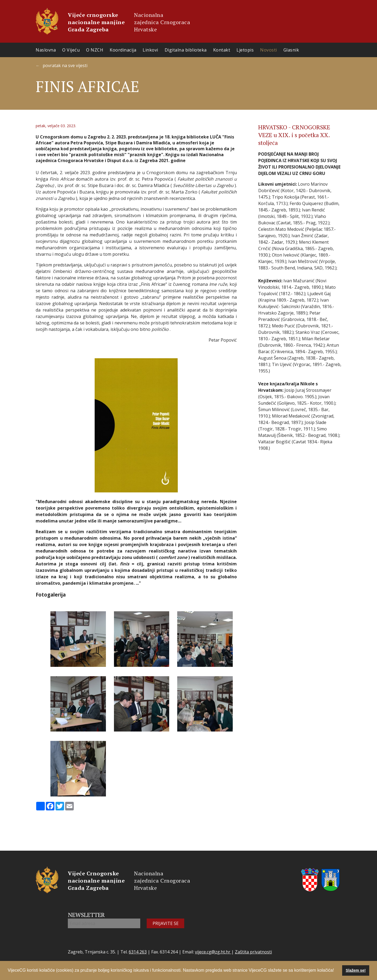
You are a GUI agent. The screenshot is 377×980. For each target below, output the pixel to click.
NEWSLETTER (86, 915)
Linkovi (150, 50)
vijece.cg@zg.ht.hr (213, 952)
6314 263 (138, 952)
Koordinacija (123, 50)
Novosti (269, 50)
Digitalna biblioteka (186, 50)
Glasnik (291, 50)
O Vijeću (71, 50)
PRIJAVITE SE (166, 923)
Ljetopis (245, 50)
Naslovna (46, 50)
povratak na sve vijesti (65, 65)
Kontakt (222, 50)
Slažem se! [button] (356, 970)
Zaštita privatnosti (253, 952)
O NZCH (95, 50)
